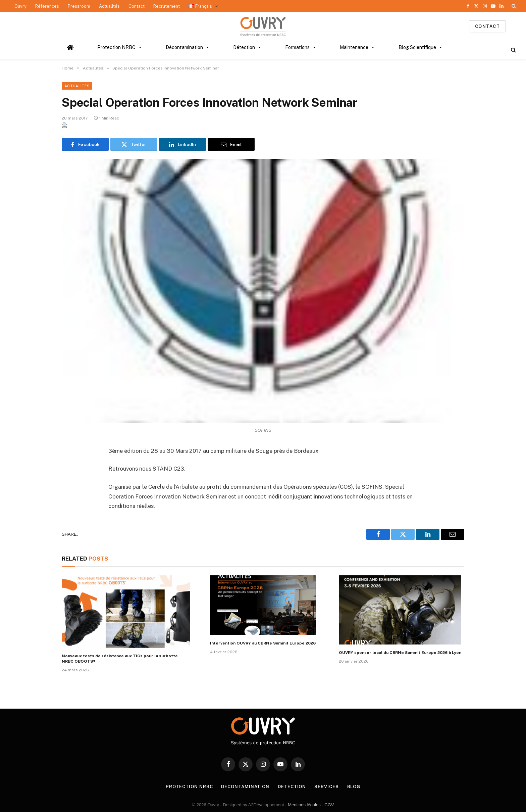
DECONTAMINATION (245, 787)
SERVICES (326, 787)
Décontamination (188, 47)
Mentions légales (304, 805)
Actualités (109, 6)
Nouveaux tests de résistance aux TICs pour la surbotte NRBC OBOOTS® (120, 659)
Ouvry (20, 6)
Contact (137, 6)
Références (47, 6)
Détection (247, 47)
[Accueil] (70, 47)
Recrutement (167, 6)
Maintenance (357, 47)
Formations (301, 47)
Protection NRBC (120, 47)
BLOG (354, 787)
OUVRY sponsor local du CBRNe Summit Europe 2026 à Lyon (400, 653)
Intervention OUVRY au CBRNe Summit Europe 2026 (263, 643)
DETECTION (292, 787)
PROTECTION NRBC (189, 787)
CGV (329, 805)
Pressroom (79, 6)
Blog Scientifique (421, 47)
